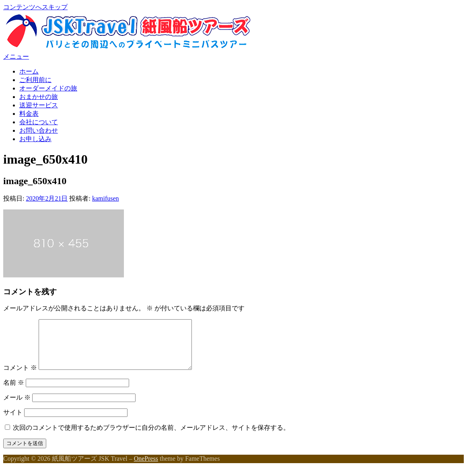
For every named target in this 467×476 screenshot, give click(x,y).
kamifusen (106, 198)
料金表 (29, 114)
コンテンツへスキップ (35, 7)
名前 (14, 392)
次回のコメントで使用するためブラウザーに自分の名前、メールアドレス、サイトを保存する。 (151, 437)
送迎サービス (39, 105)
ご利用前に (35, 80)
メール (17, 407)
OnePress (146, 468)
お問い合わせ (39, 130)
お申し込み (35, 139)
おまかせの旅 (39, 97)
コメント (20, 377)
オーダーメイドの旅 (48, 88)
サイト (13, 422)
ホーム (29, 71)
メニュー (16, 56)
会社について (39, 122)
